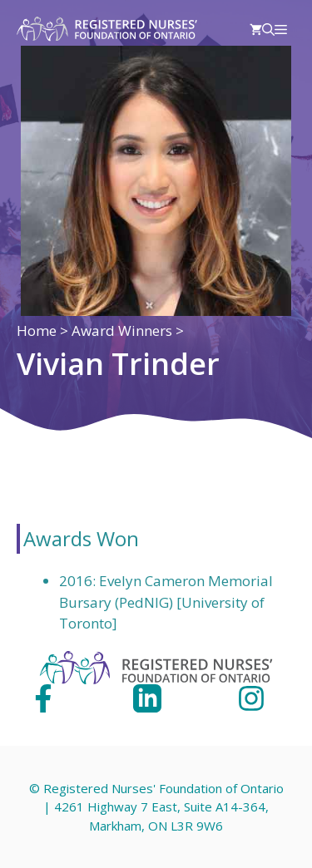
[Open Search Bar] (268, 29)
